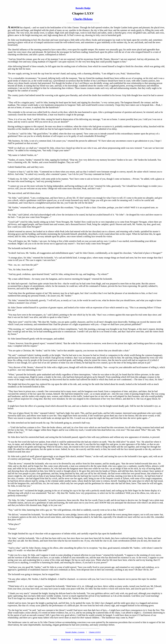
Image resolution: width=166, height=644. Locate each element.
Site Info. (98, 639)
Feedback (109, 639)
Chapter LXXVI (95, 632)
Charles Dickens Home (83, 639)
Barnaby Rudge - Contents (75, 632)
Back (55, 639)
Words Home (66, 639)
